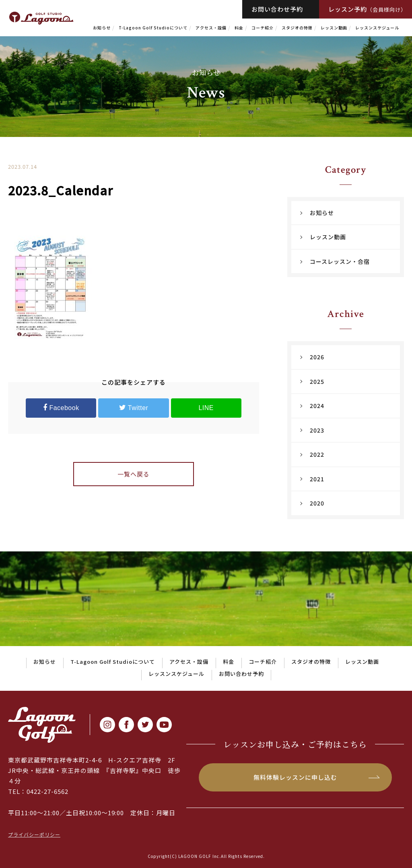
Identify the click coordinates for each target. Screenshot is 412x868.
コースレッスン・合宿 (340, 261)
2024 (317, 406)
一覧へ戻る (134, 474)
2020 (317, 503)
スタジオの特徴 (297, 28)
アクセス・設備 (211, 28)
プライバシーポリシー (34, 834)
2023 (317, 430)
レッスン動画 (334, 28)
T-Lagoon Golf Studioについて (153, 28)
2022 (317, 454)
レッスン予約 (367, 9)
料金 (239, 28)
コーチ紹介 (263, 28)
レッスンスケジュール (377, 28)
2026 (317, 357)
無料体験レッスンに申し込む (295, 777)
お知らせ (102, 28)
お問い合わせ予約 (277, 9)
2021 (317, 479)
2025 (317, 381)
